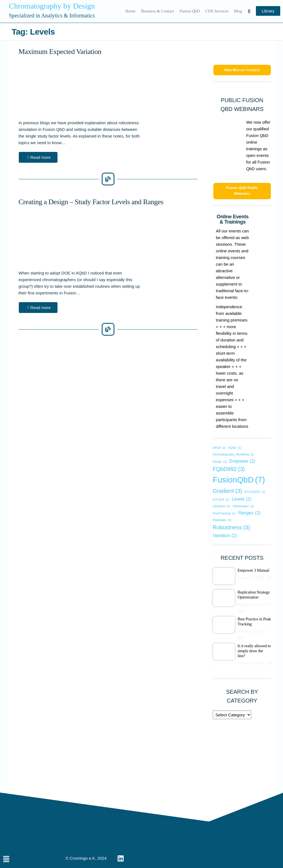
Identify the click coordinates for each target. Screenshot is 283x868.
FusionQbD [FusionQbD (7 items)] (239, 480)
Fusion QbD (190, 11)
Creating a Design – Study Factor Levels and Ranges (91, 202)
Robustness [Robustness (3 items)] (231, 527)
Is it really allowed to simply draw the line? (254, 651)
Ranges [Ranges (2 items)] (249, 513)
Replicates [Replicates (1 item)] (222, 520)
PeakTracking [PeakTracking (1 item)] (224, 513)
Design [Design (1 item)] (220, 462)
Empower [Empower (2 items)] (242, 461)
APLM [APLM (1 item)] (219, 448)
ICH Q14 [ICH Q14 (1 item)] (221, 500)
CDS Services (217, 11)
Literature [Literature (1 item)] (222, 506)
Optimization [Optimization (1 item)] (243, 506)
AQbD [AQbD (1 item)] (235, 448)
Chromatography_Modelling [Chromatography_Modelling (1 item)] (233, 454)
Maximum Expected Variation (60, 52)
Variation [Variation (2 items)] (225, 535)
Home (131, 11)
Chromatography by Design (52, 6)
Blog (238, 11)
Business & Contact (157, 11)
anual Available (242, 70)
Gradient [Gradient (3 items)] (227, 491)
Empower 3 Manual (253, 570)
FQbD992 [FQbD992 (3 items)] (229, 469)
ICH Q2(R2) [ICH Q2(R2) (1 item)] (255, 492)
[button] (38, 157)
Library (268, 11)
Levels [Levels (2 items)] (242, 499)
